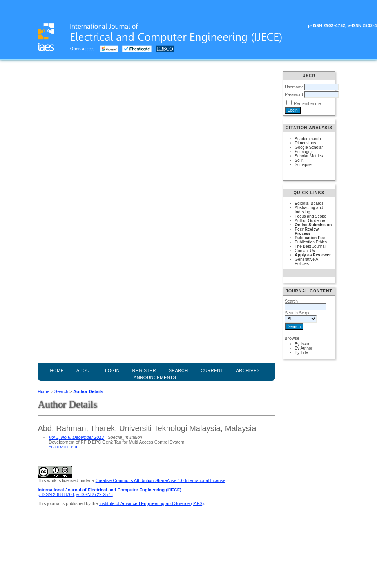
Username (294, 87)
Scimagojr (304, 152)
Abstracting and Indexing (309, 210)
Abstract (59, 447)
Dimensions (305, 143)
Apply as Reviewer (313, 255)
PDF (75, 447)
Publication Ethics (311, 242)
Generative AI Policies (307, 262)
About (84, 370)
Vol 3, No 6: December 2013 (76, 437)
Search (61, 391)
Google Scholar (309, 147)
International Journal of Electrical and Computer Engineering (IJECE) (110, 490)
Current (212, 370)
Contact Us (305, 251)
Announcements (155, 377)
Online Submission (313, 225)
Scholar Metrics (309, 156)
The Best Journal (310, 246)
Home (57, 370)
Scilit (299, 160)
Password (294, 95)
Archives (248, 370)
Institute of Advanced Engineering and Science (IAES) (151, 503)
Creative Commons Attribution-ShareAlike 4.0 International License (160, 480)
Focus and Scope (311, 216)
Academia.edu (308, 139)
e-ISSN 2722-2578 (95, 494)
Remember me (307, 104)
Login (112, 370)
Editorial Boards (309, 203)
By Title (301, 353)
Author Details (88, 391)
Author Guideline (310, 221)
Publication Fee (310, 238)
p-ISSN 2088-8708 (56, 494)
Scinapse (303, 165)
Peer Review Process (307, 231)
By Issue (303, 344)
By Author (304, 348)
